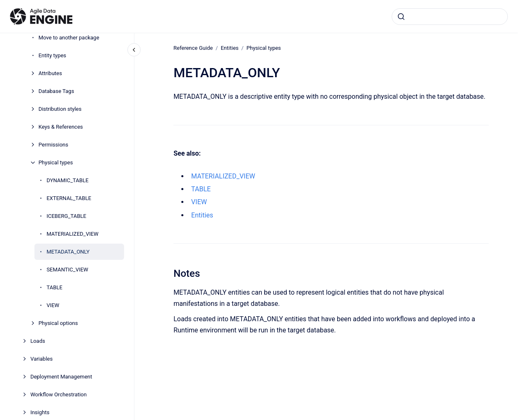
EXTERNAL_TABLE (69, 198)
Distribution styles (60, 109)
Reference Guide (193, 48)
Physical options (58, 323)
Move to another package (69, 38)
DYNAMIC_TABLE (67, 180)
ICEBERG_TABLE (66, 216)
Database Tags (56, 91)
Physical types (56, 162)
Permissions (54, 145)
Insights (40, 412)
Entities (230, 48)
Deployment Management (61, 377)
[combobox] (450, 17)
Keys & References (61, 127)
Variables (41, 359)
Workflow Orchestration (58, 394)
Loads (38, 341)
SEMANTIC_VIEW (67, 270)
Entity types (52, 55)
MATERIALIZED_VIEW (72, 234)
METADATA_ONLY (68, 252)
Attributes (50, 73)
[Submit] (401, 17)
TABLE (54, 287)
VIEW (53, 305)
